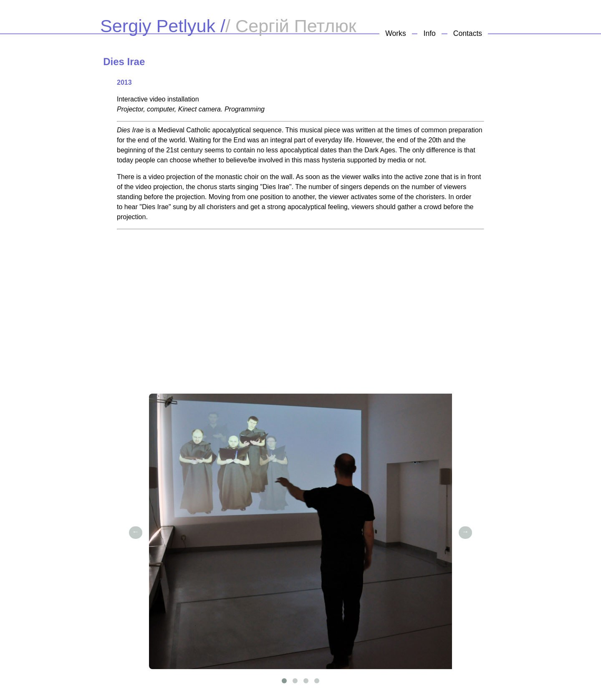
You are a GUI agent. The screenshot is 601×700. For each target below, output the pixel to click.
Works (396, 33)
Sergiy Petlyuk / (163, 26)
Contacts (468, 33)
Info (430, 33)
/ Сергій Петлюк (291, 26)
